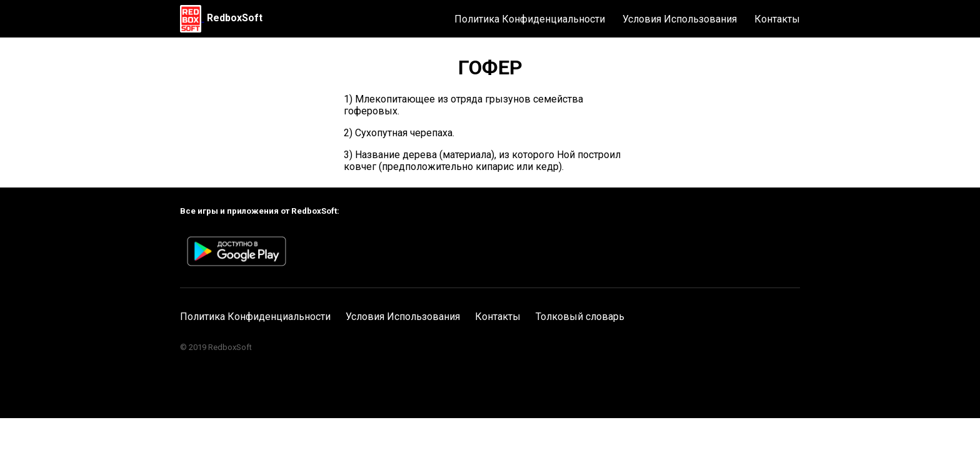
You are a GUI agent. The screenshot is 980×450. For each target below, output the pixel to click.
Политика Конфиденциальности (530, 19)
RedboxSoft (235, 18)
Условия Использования (680, 19)
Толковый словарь (580, 317)
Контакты (777, 19)
